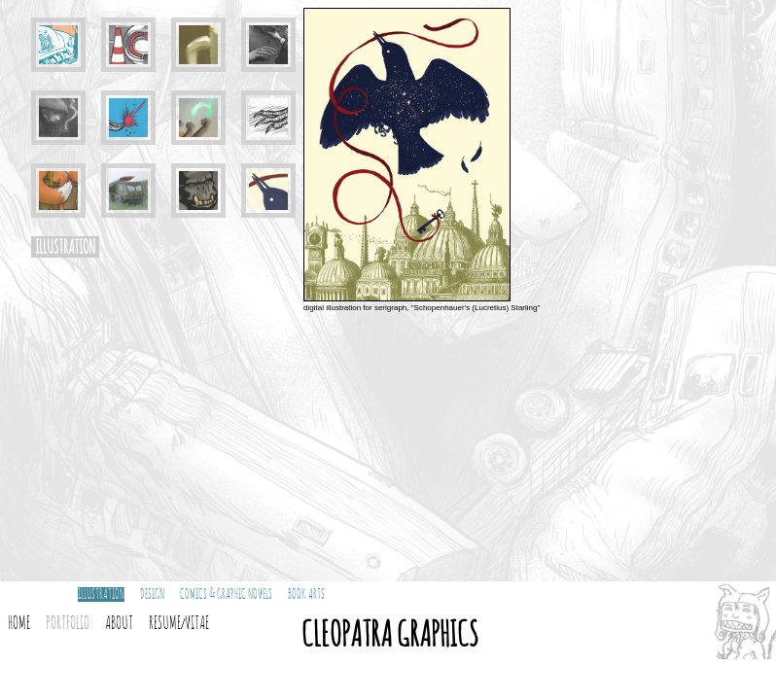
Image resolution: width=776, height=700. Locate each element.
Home (19, 624)
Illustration (101, 595)
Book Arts (306, 595)
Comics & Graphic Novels (226, 595)
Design (152, 595)
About (119, 624)
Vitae (197, 624)
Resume (165, 624)
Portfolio (68, 624)
